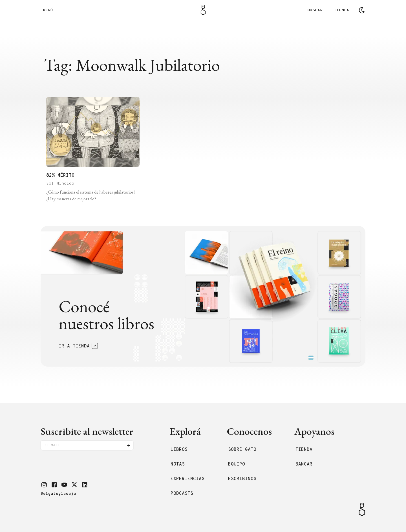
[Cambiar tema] (362, 10)
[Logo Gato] (203, 10)
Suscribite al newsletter (87, 431)
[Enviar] (129, 445)
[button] (44, 485)
